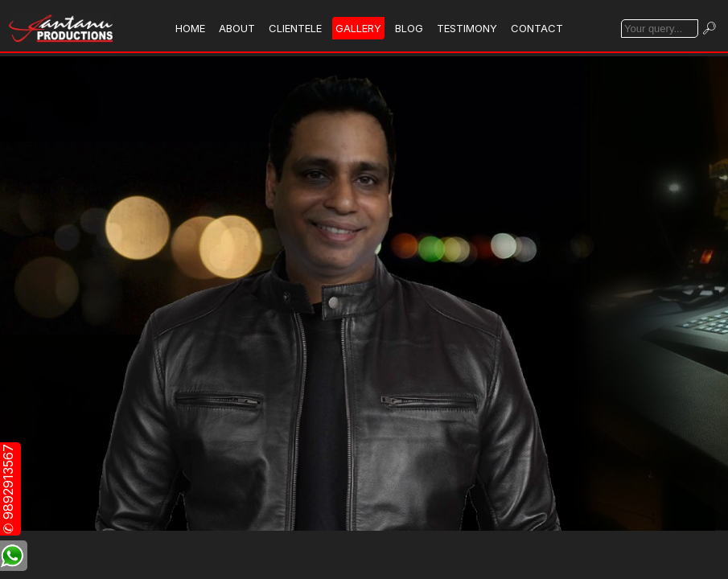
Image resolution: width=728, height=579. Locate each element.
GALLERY (358, 28)
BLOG (409, 28)
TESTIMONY (467, 28)
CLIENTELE (295, 28)
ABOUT (237, 28)
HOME (190, 28)
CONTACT (537, 28)
